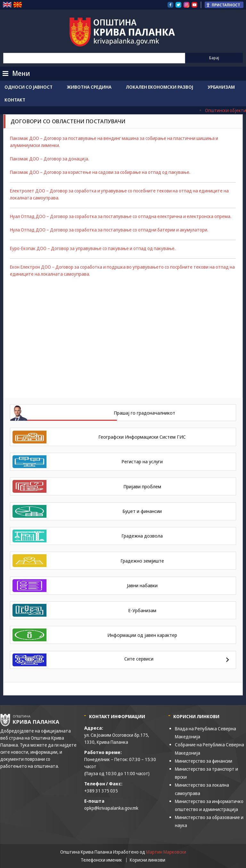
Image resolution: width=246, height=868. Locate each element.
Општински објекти (225, 110)
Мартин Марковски (166, 852)
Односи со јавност (29, 87)
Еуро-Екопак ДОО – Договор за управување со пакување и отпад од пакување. (93, 248)
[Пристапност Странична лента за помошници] (224, 5)
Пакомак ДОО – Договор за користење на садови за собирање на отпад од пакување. (100, 172)
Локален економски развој (160, 87)
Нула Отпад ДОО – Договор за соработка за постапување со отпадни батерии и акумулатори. (109, 230)
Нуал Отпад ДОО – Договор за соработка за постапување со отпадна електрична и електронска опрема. (121, 216)
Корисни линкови (148, 860)
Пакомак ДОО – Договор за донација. (49, 159)
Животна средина (89, 87)
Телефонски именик (101, 860)
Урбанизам (221, 87)
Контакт (15, 100)
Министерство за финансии (204, 761)
